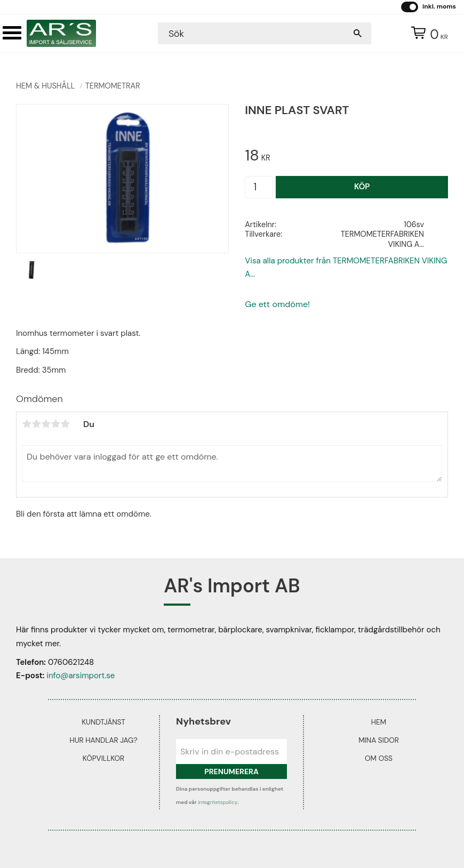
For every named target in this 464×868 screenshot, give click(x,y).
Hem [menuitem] (379, 722)
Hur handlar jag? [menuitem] (103, 740)
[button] (12, 33)
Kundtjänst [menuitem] (103, 722)
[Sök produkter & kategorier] (254, 33)
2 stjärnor (36, 424)
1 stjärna (27, 424)
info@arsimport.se (81, 676)
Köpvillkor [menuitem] (103, 758)
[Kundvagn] (427, 34)
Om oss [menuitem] (379, 758)
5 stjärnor (65, 424)
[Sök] (358, 33)
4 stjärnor (55, 424)
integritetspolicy (218, 802)
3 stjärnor (46, 424)
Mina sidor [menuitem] (379, 740)
